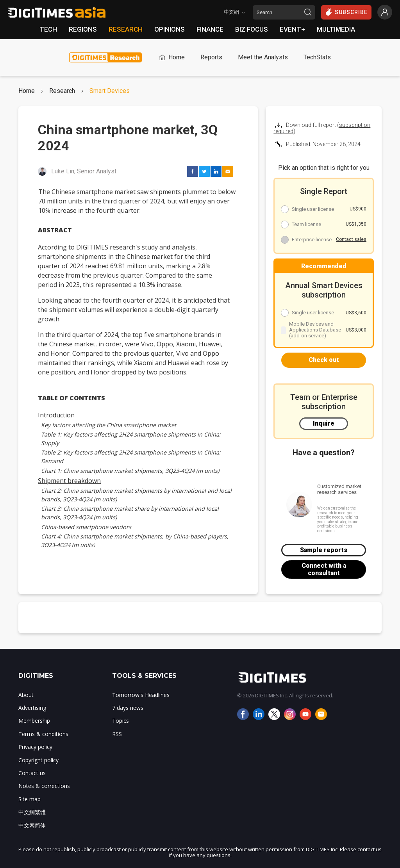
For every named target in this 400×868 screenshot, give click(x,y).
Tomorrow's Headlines (141, 695)
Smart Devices (110, 91)
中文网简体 (32, 825)
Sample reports (324, 550)
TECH (48, 29)
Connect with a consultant (324, 569)
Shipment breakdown (69, 481)
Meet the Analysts (263, 57)
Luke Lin (63, 171)
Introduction (56, 415)
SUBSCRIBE (346, 12)
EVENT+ (292, 29)
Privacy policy (35, 747)
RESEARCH (126, 29)
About (26, 695)
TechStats (317, 57)
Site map (29, 799)
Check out (324, 360)
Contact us (32, 773)
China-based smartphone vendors (86, 527)
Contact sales (351, 239)
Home (171, 57)
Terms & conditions (43, 734)
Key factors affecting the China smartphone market (109, 425)
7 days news (128, 708)
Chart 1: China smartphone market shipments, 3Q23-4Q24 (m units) (130, 471)
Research (62, 91)
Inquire (324, 423)
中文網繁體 (32, 812)
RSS (117, 734)
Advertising (32, 708)
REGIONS (83, 29)
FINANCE (210, 29)
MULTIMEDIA (336, 29)
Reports (211, 57)
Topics (121, 721)
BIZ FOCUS (252, 29)
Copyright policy (38, 760)
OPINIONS (170, 29)
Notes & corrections (44, 786)
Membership (34, 721)
